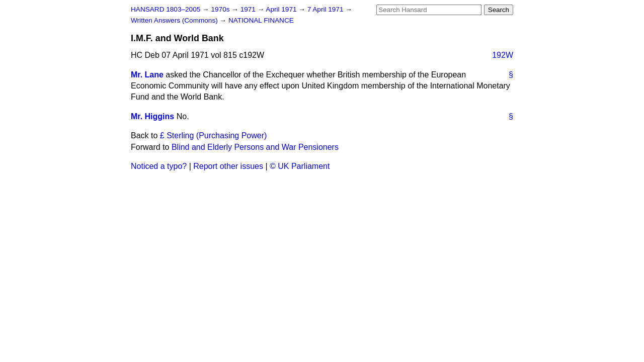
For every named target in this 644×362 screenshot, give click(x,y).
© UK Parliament (300, 166)
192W (503, 55)
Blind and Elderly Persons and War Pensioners (255, 147)
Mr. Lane (147, 75)
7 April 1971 (327, 9)
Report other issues (228, 166)
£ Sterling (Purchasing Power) (214, 135)
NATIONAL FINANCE (261, 20)
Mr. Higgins (152, 116)
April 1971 (282, 9)
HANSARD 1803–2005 (166, 9)
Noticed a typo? (159, 166)
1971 (249, 9)
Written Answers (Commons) (175, 20)
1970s (221, 9)
